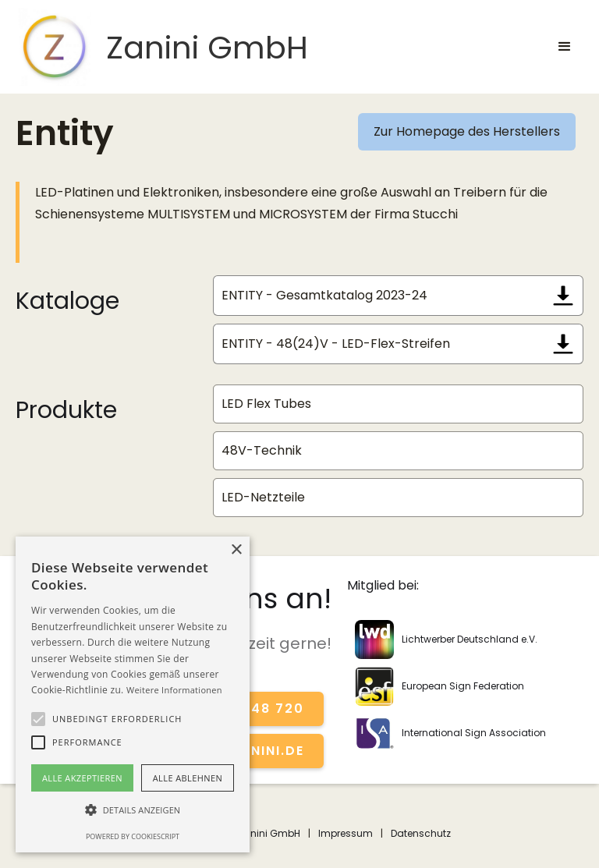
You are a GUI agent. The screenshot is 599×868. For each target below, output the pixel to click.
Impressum (346, 833)
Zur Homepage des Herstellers (467, 131)
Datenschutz (421, 833)
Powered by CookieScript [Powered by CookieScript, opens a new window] (133, 836)
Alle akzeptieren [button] (82, 778)
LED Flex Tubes (266, 404)
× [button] (236, 550)
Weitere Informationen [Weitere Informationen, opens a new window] (174, 690)
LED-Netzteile (263, 497)
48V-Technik (262, 450)
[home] (162, 47)
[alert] (133, 694)
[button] (565, 47)
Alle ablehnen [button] (188, 778)
